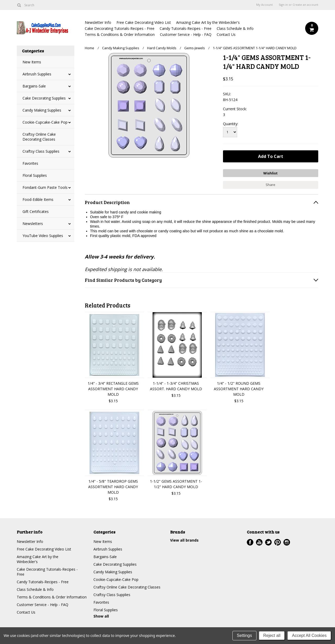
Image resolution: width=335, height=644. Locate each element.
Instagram (287, 542)
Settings (244, 635)
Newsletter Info (98, 22)
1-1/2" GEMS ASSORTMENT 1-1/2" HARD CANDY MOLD (176, 484)
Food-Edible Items (38, 199)
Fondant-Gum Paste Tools (45, 187)
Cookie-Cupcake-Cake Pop (45, 122)
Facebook (250, 542)
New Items (32, 62)
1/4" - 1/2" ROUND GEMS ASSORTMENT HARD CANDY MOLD (239, 389)
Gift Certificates (36, 211)
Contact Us (226, 34)
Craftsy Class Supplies (41, 151)
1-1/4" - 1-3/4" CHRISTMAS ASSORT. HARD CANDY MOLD (176, 386)
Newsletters (33, 224)
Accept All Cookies (309, 635)
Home (90, 48)
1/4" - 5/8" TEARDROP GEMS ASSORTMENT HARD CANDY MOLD (113, 487)
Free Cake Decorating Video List (144, 22)
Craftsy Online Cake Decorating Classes (39, 137)
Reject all (272, 635)
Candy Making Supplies (42, 110)
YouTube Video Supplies (43, 236)
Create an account (305, 5)
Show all (101, 616)
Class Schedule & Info (235, 28)
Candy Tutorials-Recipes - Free (186, 28)
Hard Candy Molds (162, 48)
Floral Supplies (35, 175)
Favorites (30, 163)
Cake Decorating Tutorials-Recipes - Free (120, 28)
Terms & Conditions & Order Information (120, 34)
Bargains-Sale (34, 86)
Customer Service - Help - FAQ (186, 34)
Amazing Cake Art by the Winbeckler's (208, 22)
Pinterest (278, 542)
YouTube (259, 542)
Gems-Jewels (195, 48)
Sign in (283, 5)
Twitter (268, 542)
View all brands (184, 540)
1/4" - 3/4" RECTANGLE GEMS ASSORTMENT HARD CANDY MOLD (113, 389)
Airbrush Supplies (37, 74)
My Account (264, 5)
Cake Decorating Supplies (44, 98)
